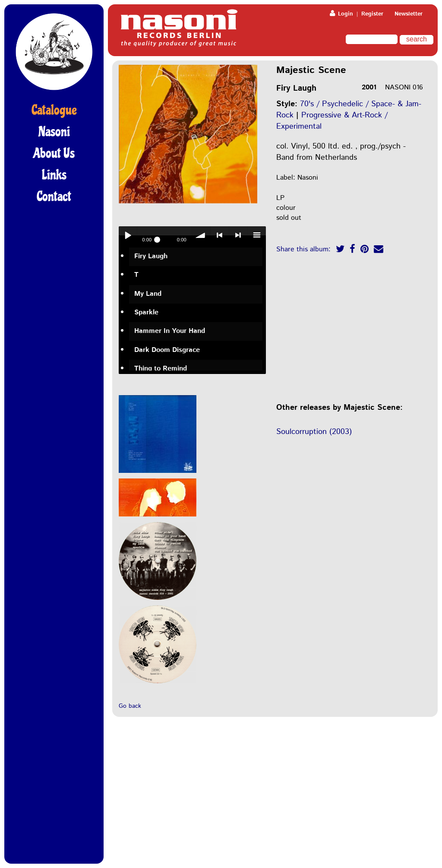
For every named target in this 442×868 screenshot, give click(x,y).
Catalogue (54, 110)
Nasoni (54, 132)
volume (201, 235)
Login (341, 14)
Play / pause (128, 235)
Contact (54, 196)
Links (54, 175)
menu (257, 235)
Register (372, 14)
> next (238, 235)
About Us (54, 153)
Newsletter (409, 14)
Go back (130, 706)
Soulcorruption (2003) (314, 432)
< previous (220, 235)
